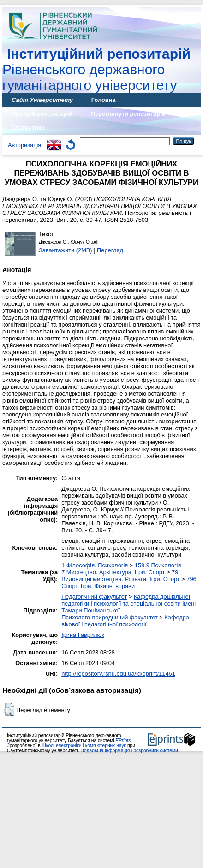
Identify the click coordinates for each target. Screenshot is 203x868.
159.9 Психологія (158, 565)
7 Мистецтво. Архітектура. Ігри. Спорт (113, 572)
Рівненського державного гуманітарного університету (96, 69)
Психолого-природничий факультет (110, 617)
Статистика (28, 128)
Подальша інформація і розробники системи (129, 751)
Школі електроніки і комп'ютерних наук (84, 746)
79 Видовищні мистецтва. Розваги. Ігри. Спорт (121, 576)
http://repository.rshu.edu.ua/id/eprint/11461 (118, 674)
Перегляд (110, 250)
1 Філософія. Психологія (95, 565)
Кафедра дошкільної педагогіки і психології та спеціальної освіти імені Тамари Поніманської (128, 603)
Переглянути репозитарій (128, 114)
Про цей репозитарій (42, 114)
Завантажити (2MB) (66, 250)
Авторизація (24, 145)
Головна (104, 100)
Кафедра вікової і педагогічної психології (125, 621)
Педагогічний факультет (94, 597)
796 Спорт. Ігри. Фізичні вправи (129, 583)
